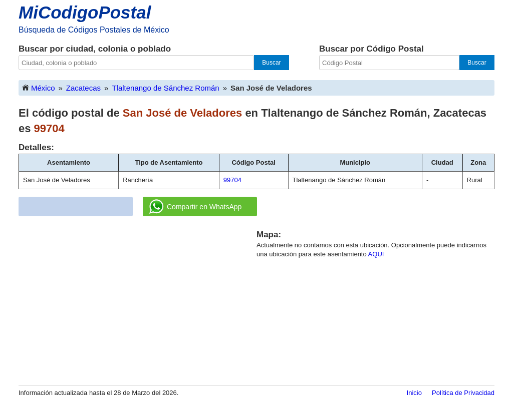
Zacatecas (83, 88)
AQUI (376, 254)
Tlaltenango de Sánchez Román (165, 88)
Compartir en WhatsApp (195, 207)
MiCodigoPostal (85, 12)
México (38, 87)
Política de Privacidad (463, 393)
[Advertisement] (138, 299)
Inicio (414, 393)
